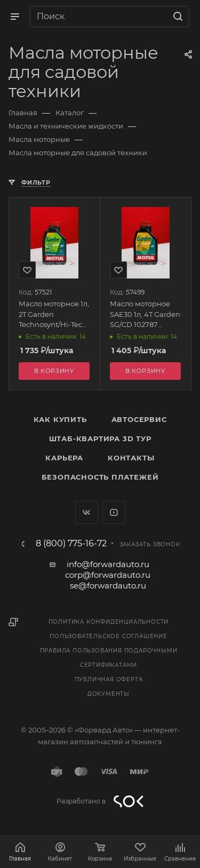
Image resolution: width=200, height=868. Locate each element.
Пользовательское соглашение (109, 636)
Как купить (60, 419)
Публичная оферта (109, 679)
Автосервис (139, 419)
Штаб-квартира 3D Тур (100, 439)
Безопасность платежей (100, 477)
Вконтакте (87, 512)
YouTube (114, 512)
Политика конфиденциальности (109, 622)
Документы (109, 694)
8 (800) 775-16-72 (71, 544)
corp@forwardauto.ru (108, 575)
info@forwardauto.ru (108, 564)
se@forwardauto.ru (108, 586)
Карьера (64, 458)
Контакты (131, 458)
